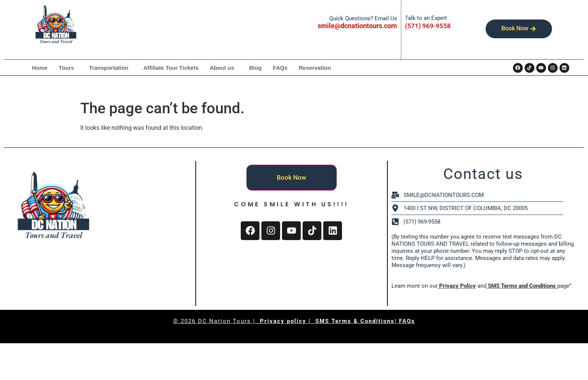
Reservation (315, 68)
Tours (67, 68)
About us (222, 68)
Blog (255, 68)
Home (40, 68)
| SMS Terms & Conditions (352, 321)
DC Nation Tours (224, 321)
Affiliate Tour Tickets (171, 68)
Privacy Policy (457, 286)
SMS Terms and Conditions (522, 286)
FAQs (280, 68)
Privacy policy (284, 321)
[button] (68, 68)
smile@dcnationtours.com (357, 26)
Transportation (109, 68)
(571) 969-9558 (428, 26)
